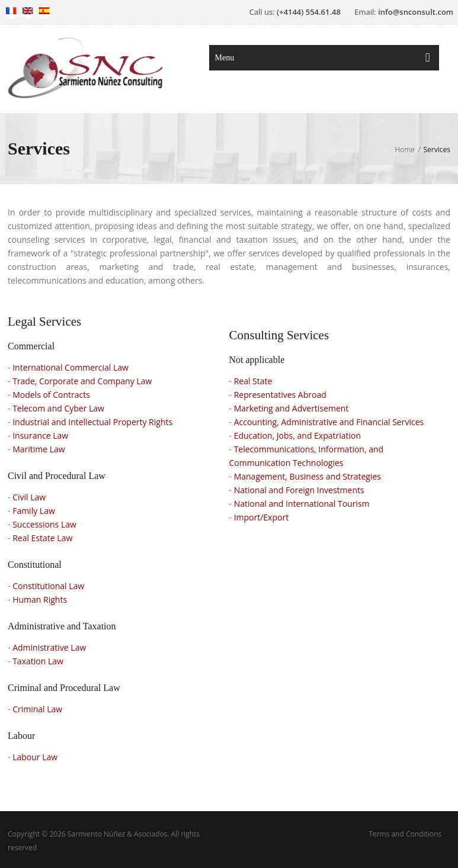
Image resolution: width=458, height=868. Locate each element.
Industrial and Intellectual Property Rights (92, 422)
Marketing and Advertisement (292, 408)
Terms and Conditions (405, 834)
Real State (253, 381)
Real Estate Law (42, 538)
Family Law (34, 511)
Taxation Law (38, 661)
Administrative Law (49, 647)
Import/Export (262, 517)
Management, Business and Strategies (308, 476)
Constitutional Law (48, 586)
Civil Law (29, 497)
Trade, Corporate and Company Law (82, 381)
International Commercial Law (71, 367)
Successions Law (44, 524)
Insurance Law (40, 435)
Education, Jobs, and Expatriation (297, 435)
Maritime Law (39, 449)
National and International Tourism (302, 504)
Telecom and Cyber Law (58, 408)
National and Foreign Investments (299, 490)
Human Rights (40, 599)
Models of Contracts (51, 395)
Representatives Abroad (280, 395)
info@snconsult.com (416, 12)
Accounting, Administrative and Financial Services (329, 422)
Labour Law (35, 757)
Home (405, 150)
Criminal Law (37, 709)
